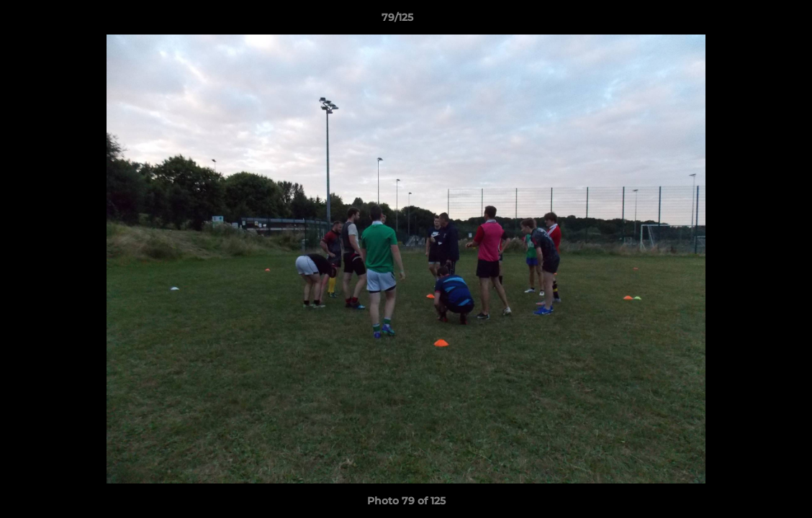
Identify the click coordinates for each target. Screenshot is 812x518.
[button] (752, 21)
